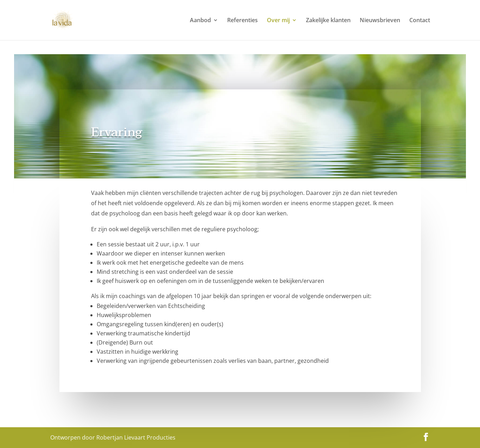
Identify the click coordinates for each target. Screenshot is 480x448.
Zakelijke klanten (328, 21)
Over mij (278, 21)
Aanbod (200, 21)
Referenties (242, 21)
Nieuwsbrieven (380, 21)
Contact (420, 21)
